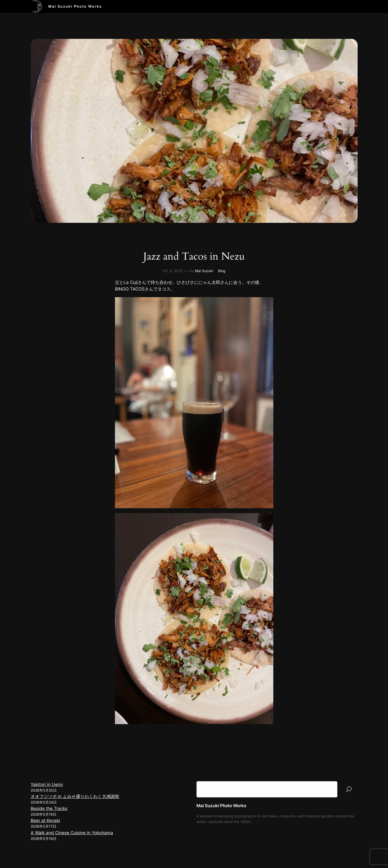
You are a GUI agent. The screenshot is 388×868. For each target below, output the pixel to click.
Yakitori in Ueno (47, 784)
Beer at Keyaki (45, 820)
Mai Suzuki (204, 271)
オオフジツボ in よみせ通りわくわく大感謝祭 (75, 796)
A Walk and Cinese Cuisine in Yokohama (72, 833)
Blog (222, 271)
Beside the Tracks (49, 808)
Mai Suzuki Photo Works (75, 6)
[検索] (349, 789)
